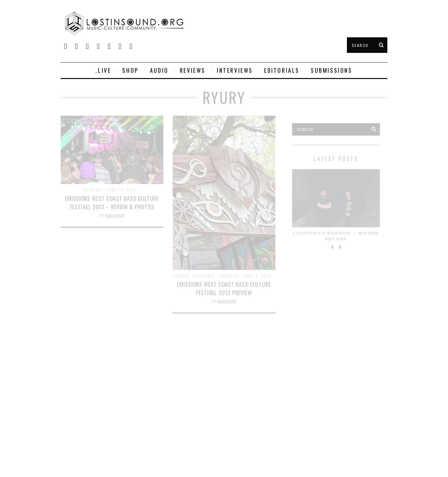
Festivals (204, 276)
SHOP (130, 70)
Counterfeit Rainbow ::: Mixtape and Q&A (336, 236)
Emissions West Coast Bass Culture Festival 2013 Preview (224, 288)
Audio (159, 70)
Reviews (193, 70)
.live (103, 70)
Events (182, 276)
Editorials (282, 70)
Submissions (332, 70)
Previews (229, 276)
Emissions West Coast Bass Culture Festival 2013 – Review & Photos (112, 203)
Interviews (235, 70)
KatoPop (115, 215)
